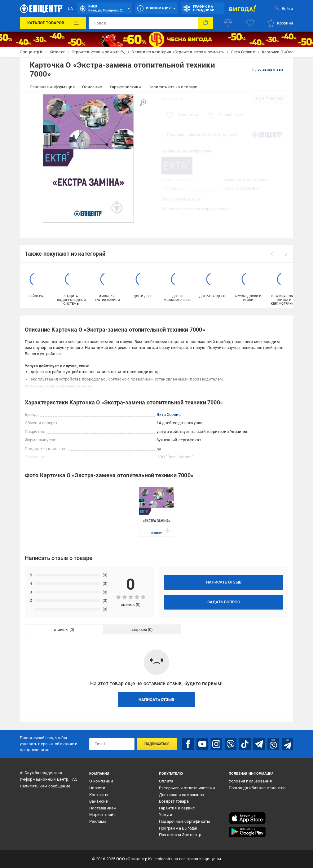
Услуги (166, 815)
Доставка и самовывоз (181, 795)
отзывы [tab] (61, 630)
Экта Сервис (169, 414)
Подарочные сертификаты (185, 821)
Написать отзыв (224, 582)
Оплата (166, 781)
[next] (286, 254)
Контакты (99, 795)
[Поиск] (205, 23)
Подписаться (157, 744)
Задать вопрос (224, 602)
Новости (97, 788)
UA (70, 9)
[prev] (272, 254)
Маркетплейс (102, 815)
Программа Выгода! (178, 828)
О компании (101, 781)
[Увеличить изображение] (143, 103)
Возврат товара (174, 801)
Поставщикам (103, 808)
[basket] (280, 23)
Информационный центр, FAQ (49, 779)
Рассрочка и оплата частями (187, 788)
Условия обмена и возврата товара (196, 208)
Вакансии (99, 801)
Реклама (98, 821)
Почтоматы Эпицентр (180, 835)
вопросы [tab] (139, 630)
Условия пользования (250, 781)
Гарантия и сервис (177, 808)
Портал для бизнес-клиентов (257, 788)
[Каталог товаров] (53, 23)
